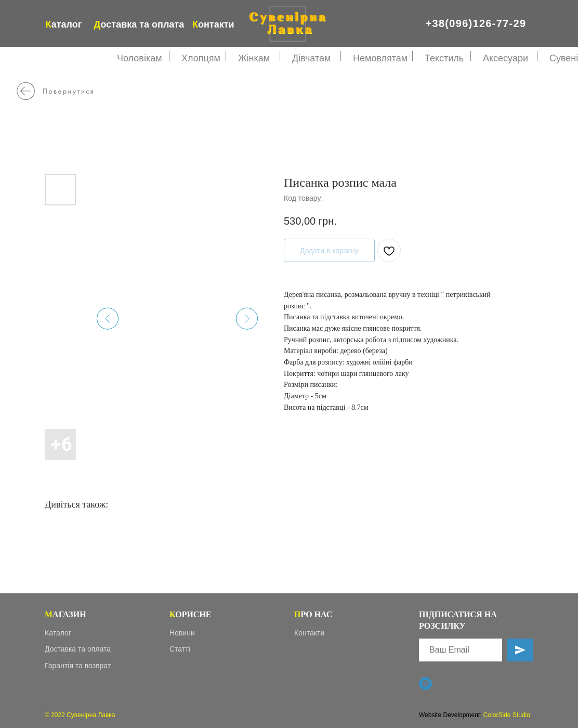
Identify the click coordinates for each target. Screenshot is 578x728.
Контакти (309, 633)
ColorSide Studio (507, 715)
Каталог (58, 633)
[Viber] (425, 684)
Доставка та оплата (78, 649)
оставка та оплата (139, 24)
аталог (64, 24)
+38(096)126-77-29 (476, 23)
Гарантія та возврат (78, 666)
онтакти (213, 24)
